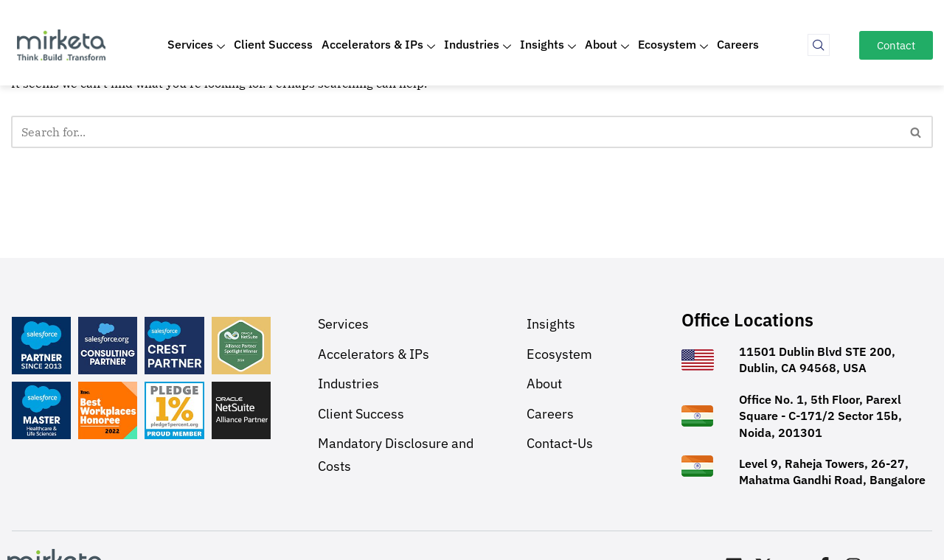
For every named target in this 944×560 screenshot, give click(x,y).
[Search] (455, 132)
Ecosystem (673, 45)
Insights (548, 45)
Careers (738, 44)
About (607, 45)
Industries (478, 45)
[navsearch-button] (819, 45)
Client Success (273, 44)
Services (196, 45)
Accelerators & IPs (378, 45)
